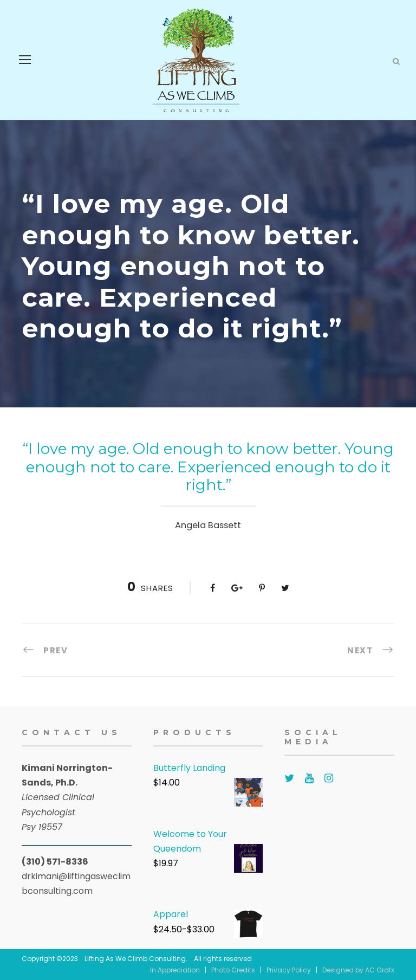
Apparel (171, 914)
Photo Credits (233, 970)
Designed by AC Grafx (358, 970)
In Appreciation (175, 970)
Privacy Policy (289, 970)
